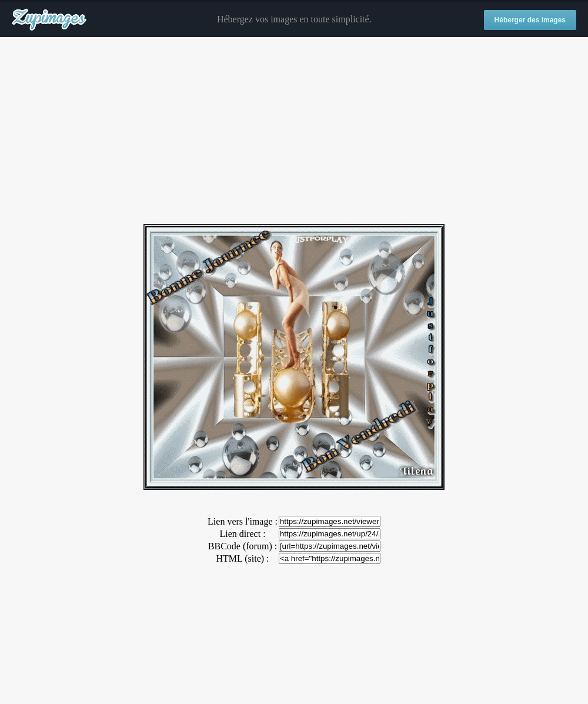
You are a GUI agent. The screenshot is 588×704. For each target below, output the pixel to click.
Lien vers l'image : (243, 521)
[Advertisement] (294, 131)
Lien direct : (242, 534)
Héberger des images (530, 20)
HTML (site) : (242, 558)
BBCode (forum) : (243, 546)
